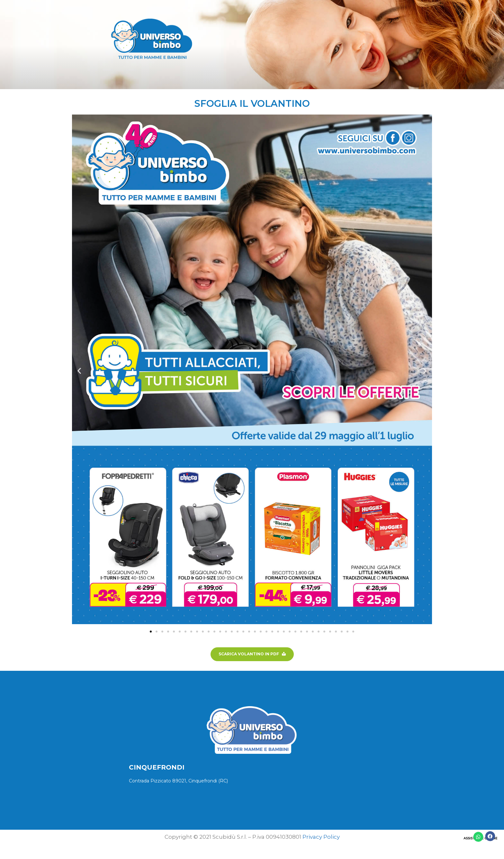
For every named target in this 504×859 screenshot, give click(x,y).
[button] (79, 370)
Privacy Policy (321, 837)
